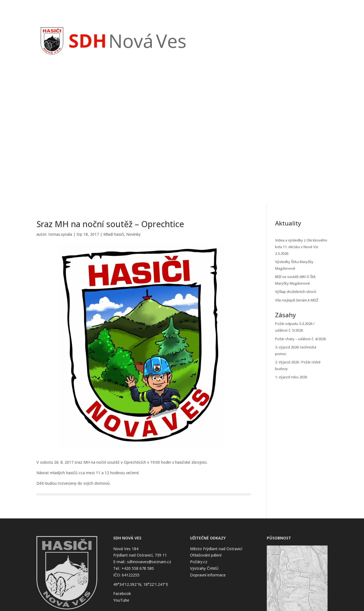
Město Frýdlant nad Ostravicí (216, 549)
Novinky (226, 32)
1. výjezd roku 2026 (291, 377)
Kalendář (267, 32)
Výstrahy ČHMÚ (204, 568)
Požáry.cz (199, 562)
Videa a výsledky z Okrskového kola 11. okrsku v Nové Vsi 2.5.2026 (301, 247)
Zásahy (246, 32)
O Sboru (288, 32)
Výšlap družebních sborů (296, 292)
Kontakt (314, 32)
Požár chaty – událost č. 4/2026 (300, 339)
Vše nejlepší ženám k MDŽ (297, 300)
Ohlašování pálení (206, 555)
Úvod (208, 32)
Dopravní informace (208, 575)
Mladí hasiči (114, 234)
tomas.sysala (60, 234)
